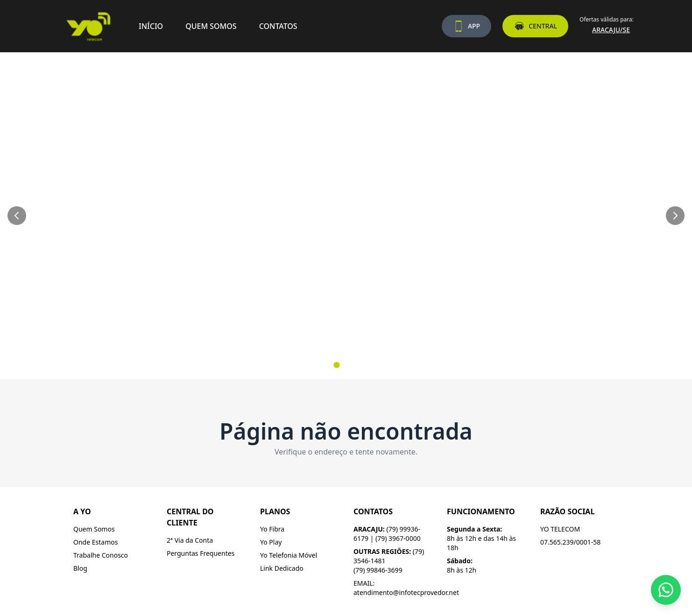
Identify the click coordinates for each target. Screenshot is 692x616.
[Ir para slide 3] (355, 365)
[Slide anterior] (17, 216)
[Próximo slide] (675, 216)
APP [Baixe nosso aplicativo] (466, 26)
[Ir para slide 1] (336, 365)
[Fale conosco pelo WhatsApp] (666, 590)
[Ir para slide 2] (346, 365)
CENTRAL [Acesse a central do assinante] (535, 26)
